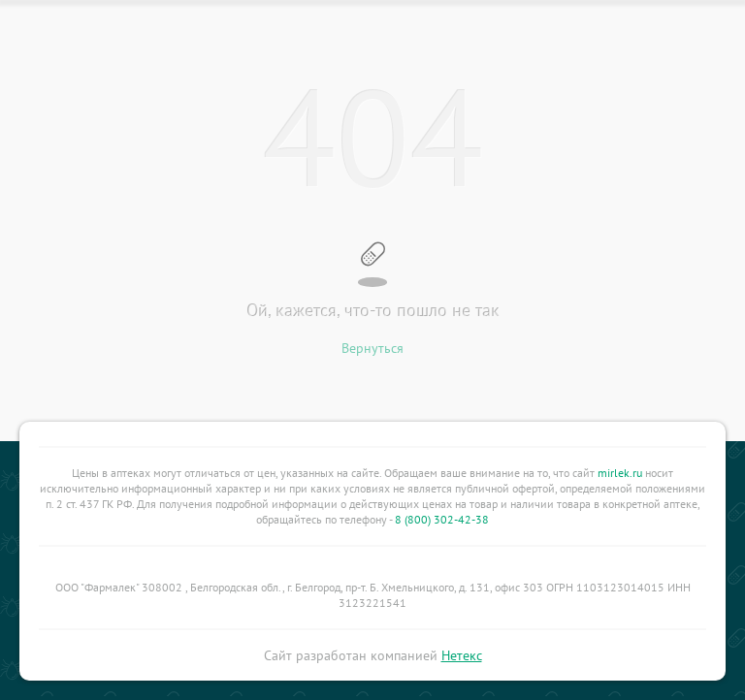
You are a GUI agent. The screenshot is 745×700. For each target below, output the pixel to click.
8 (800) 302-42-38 (442, 519)
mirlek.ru (620, 473)
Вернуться (372, 348)
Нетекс (462, 655)
